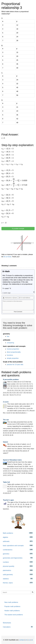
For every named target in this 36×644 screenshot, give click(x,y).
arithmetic (18, 541)
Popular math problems (12, 606)
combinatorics (18, 550)
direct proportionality (14, 352)
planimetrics (18, 570)
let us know (7, 257)
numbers (18, 562)
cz (29, 640)
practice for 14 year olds (15, 365)
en (26, 640)
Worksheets (7, 623)
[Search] (33, 592)
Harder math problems (12, 611)
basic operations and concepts (18, 545)
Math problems (18, 533)
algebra (18, 537)
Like (34, 292)
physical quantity (18, 566)
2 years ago (7, 293)
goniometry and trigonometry (18, 558)
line (8, 336)
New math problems (11, 602)
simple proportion (13, 358)
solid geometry (18, 574)
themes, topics (18, 583)
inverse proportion (13, 349)
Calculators (18, 627)
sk (32, 640)
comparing (10, 343)
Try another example (18, 229)
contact (22, 640)
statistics (18, 579)
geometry (18, 554)
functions (10, 355)
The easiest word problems (14, 615)
